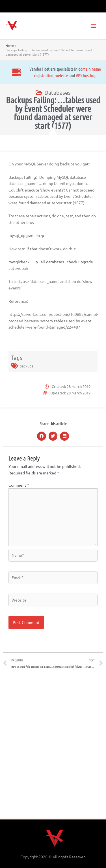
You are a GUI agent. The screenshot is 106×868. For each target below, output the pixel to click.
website (20, 75)
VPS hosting (44, 75)
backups (26, 366)
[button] (42, 436)
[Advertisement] (53, 746)
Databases (58, 92)
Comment (19, 485)
